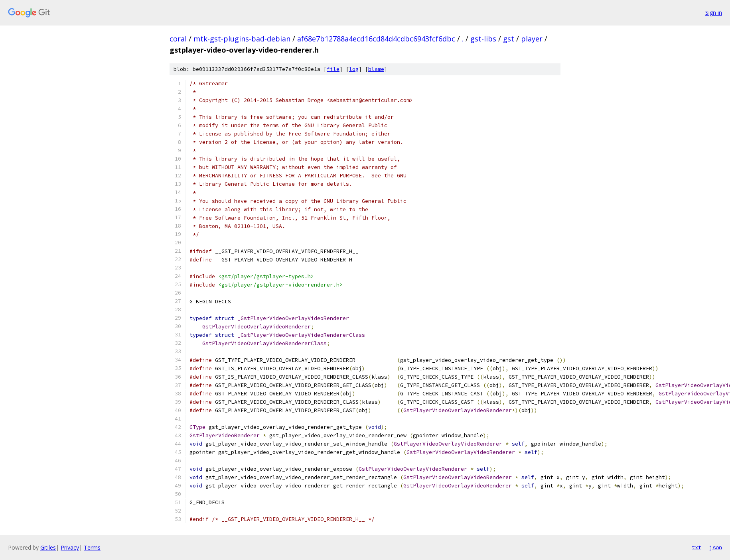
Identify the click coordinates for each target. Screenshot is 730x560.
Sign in (714, 13)
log (354, 69)
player (532, 39)
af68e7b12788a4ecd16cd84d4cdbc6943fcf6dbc (376, 39)
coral (178, 39)
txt (696, 547)
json (716, 547)
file (333, 69)
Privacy (70, 547)
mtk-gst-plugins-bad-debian (242, 39)
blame (376, 69)
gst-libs (483, 39)
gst (509, 39)
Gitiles (48, 547)
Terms (92, 547)
